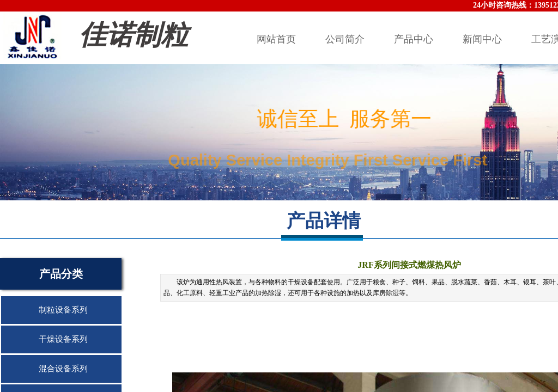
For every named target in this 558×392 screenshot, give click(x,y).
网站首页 (276, 39)
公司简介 (345, 39)
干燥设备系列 (63, 339)
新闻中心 (482, 39)
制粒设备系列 (63, 310)
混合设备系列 (63, 369)
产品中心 (414, 39)
